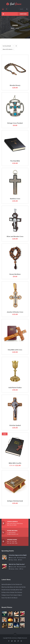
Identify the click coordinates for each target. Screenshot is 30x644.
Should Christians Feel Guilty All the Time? (12, 590)
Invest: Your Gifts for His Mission (9, 598)
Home (12, 28)
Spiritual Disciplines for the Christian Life (12, 584)
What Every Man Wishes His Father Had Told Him (14, 587)
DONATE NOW (23, 14)
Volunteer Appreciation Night (18, 555)
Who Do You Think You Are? (17, 564)
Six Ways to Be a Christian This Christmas (12, 592)
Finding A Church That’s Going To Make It (12, 595)
